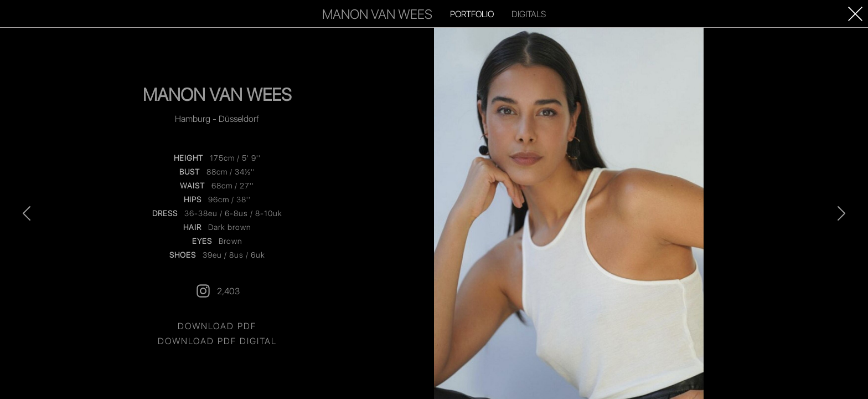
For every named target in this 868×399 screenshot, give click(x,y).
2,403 (217, 291)
